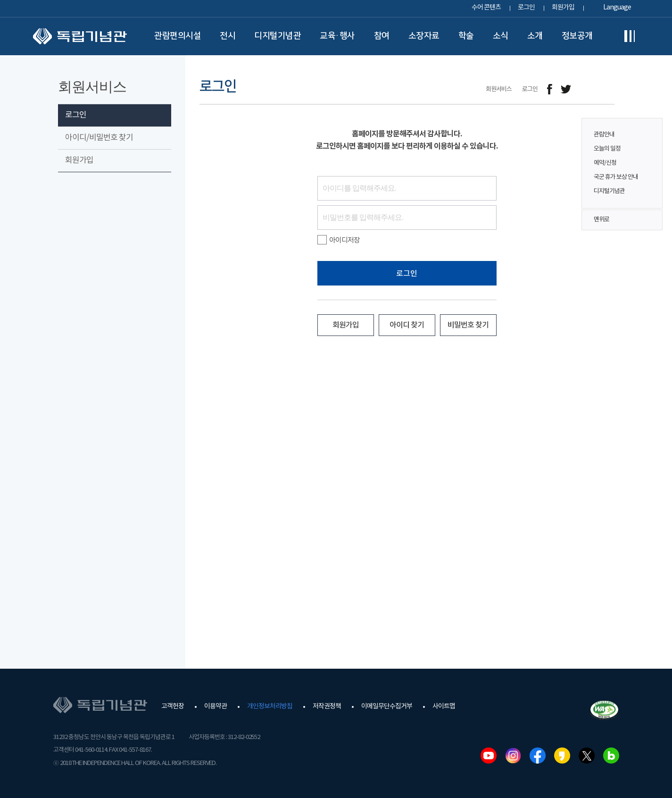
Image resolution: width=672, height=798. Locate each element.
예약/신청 (605, 163)
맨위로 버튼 (650, 220)
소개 (535, 36)
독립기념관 (80, 36)
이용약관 (216, 706)
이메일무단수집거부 (387, 706)
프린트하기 (609, 89)
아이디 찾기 (407, 325)
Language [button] (617, 8)
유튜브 (489, 756)
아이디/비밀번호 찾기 (99, 138)
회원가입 (563, 8)
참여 (382, 36)
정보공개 (577, 36)
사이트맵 (444, 706)
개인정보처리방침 (270, 706)
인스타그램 (513, 756)
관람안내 (604, 135)
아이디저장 (339, 240)
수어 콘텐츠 (486, 8)
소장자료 (424, 36)
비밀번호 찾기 (468, 325)
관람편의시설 (178, 36)
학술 (466, 36)
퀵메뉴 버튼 (650, 157)
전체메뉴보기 (630, 36)
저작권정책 (327, 706)
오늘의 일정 (607, 149)
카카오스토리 (562, 756)
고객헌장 (173, 706)
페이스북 (538, 756)
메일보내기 (587, 89)
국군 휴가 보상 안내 (616, 177)
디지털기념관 (278, 36)
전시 (228, 36)
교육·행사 (337, 36)
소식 (501, 36)
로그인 (526, 8)
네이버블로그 (611, 756)
